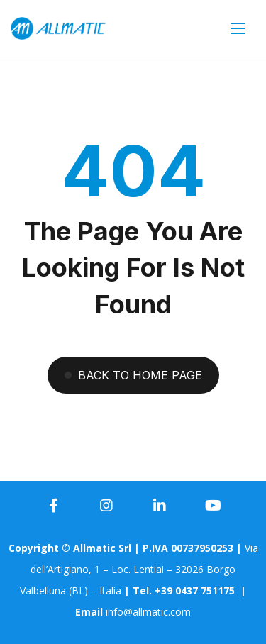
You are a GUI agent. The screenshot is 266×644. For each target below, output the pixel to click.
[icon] (53, 506)
